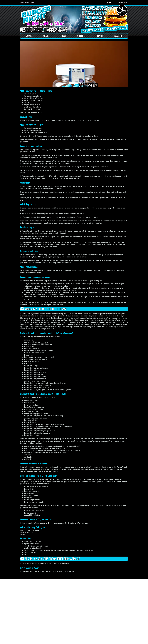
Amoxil (63, 36)
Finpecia (100, 36)
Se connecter (110, 3)
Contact (52, 628)
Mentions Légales (55, 630)
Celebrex (46, 36)
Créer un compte (123, 3)
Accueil (29, 36)
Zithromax (81, 36)
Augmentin (118, 36)
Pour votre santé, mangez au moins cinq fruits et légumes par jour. (37, 642)
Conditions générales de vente (58, 632)
